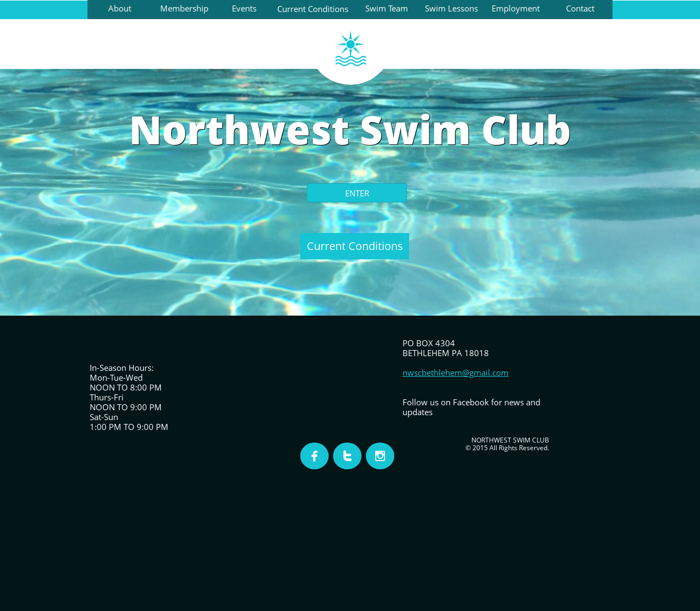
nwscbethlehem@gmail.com (456, 373)
